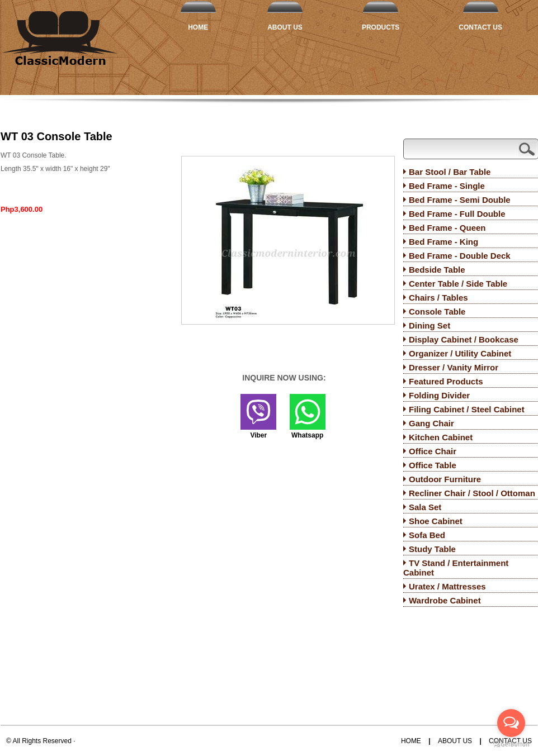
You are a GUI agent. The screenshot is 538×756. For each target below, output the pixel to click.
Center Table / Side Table (458, 284)
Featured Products (446, 381)
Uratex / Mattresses (447, 586)
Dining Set (430, 325)
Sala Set (425, 507)
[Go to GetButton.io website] (511, 745)
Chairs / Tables (438, 298)
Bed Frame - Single (447, 186)
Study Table (432, 549)
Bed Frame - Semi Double (460, 200)
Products (381, 27)
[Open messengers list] (511, 723)
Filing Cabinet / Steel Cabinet (467, 409)
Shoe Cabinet (436, 521)
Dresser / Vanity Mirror (454, 367)
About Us (285, 27)
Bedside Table (437, 270)
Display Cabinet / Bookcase (464, 339)
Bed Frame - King (443, 242)
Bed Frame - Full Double (457, 214)
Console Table (437, 312)
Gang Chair (431, 423)
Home (198, 27)
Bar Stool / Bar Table (450, 172)
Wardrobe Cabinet (445, 600)
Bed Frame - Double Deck (460, 256)
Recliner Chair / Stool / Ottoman (472, 493)
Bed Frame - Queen (447, 228)
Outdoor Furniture (445, 479)
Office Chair (433, 451)
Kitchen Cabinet (441, 437)
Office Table (433, 465)
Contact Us (480, 27)
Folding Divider (439, 395)
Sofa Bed (427, 535)
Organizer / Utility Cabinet (460, 353)
